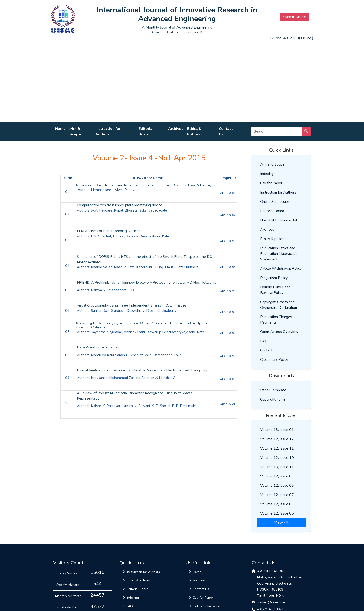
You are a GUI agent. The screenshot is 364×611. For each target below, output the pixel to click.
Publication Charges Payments (276, 320)
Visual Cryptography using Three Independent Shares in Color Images (132, 305)
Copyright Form (273, 399)
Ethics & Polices (194, 131)
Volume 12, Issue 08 (277, 486)
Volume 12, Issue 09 (277, 476)
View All (281, 522)
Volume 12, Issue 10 (277, 458)
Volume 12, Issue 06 (277, 504)
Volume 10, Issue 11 (277, 467)
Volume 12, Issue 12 (277, 439)
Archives (176, 129)
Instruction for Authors (108, 131)
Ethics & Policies (137, 580)
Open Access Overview (279, 332)
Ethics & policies (273, 239)
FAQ (264, 341)
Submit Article (294, 17)
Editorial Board (146, 131)
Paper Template (273, 390)
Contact (266, 350)
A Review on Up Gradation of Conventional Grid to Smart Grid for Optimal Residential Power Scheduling (144, 185)
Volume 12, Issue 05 (277, 513)
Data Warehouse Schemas (98, 347)
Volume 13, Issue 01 (277, 430)
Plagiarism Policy (274, 278)
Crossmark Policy (274, 360)
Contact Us (226, 131)
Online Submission (275, 202)
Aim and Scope (272, 164)
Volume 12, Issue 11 (277, 448)
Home (60, 129)
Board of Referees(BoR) (280, 220)
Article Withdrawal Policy (281, 269)
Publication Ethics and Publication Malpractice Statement (279, 254)
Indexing (267, 174)
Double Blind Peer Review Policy (275, 290)
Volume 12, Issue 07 (277, 495)
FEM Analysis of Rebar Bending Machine (109, 231)
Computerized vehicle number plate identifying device (120, 205)
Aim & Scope (75, 131)
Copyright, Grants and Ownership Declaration (279, 305)
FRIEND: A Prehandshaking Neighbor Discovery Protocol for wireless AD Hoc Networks (146, 283)
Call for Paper (271, 183)
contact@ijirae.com (271, 602)
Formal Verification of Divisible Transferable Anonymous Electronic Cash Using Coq (142, 370)
